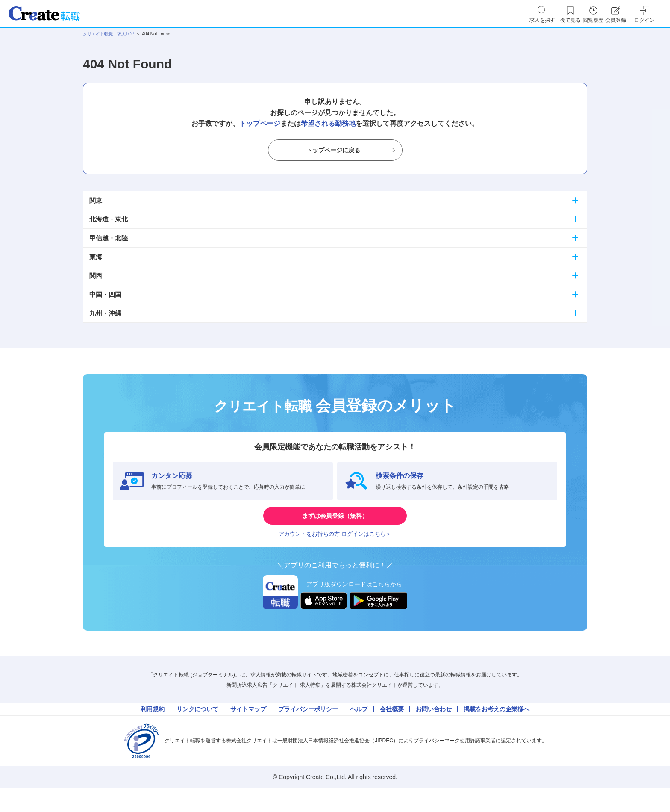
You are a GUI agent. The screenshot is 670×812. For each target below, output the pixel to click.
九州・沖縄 (105, 313)
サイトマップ (248, 727)
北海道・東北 (109, 219)
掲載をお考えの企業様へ (497, 727)
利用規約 (153, 727)
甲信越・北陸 (109, 238)
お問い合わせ (434, 727)
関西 (96, 276)
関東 (96, 200)
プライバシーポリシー (308, 727)
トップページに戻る (333, 150)
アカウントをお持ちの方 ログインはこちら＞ (335, 546)
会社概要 (392, 727)
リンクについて (197, 727)
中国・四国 (105, 294)
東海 (96, 257)
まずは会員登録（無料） (335, 521)
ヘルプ (359, 727)
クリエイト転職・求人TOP (109, 34)
